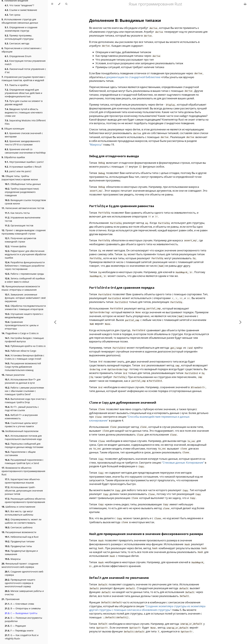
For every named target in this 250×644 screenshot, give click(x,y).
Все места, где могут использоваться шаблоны (19, 513)
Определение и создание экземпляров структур (21, 29)
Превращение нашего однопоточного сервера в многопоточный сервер (20, 583)
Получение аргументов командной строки (20, 240)
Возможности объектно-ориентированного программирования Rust (23, 471)
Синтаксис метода (17, 43)
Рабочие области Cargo (20, 351)
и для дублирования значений (123, 402)
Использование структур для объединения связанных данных (20, 21)
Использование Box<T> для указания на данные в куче (23, 381)
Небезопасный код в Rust (22, 537)
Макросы (13, 559)
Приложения (11, 599)
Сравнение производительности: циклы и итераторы (22, 325)
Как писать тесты (17, 213)
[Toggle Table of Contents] (52, 4)
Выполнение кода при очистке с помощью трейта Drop (26, 401)
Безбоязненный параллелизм (20, 431)
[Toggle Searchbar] (66, 4)
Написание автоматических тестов (23, 208)
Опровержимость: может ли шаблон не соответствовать (23, 521)
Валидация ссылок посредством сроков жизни (25, 202)
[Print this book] (245, 4)
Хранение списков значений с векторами (24, 135)
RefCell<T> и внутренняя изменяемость (21, 417)
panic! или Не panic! (18, 171)
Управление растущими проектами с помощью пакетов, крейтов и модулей (23, 79)
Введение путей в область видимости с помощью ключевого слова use (24, 112)
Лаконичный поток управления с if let (25, 71)
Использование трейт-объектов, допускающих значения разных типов (24, 491)
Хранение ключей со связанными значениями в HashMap (25, 151)
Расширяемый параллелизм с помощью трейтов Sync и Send (24, 461)
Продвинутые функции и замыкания (21, 553)
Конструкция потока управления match (25, 62)
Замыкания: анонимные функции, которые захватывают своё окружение (25, 298)
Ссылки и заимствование (21, 10)
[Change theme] (59, 4)
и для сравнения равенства (122, 206)
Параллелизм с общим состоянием (20, 454)
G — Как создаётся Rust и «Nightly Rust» (22, 637)
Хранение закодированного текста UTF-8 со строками (22, 143)
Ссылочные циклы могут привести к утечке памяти (21, 425)
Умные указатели (13, 375)
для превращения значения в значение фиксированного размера (146, 534)
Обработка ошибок (13, 157)
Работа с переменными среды (24, 274)
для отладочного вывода (114, 156)
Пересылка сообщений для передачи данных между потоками (24, 445)
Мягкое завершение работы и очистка (24, 593)
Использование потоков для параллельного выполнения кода (23, 437)
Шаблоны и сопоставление (18, 507)
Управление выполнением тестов (23, 219)
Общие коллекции (13, 129)
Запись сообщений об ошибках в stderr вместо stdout (25, 280)
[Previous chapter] (55, 322)
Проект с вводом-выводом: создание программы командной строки (24, 232)
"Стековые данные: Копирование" (183, 463)
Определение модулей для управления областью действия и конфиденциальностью (23, 93)
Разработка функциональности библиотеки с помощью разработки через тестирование (25, 266)
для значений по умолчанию (119, 578)
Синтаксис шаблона (19, 527)
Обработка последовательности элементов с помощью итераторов (25, 307)
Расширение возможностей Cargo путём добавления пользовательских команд (23, 367)
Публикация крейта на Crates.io (25, 346)
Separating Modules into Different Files (25, 122)
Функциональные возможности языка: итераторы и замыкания (21, 288)
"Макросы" (96, 145)
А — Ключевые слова (19, 604)
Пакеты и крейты (17, 85)
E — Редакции (15, 626)
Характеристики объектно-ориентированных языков (23, 481)
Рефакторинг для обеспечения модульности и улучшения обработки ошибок (25, 254)
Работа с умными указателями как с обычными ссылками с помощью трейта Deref (24, 391)
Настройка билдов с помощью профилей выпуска (24, 340)
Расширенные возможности (19, 532)
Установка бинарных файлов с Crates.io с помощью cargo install (25, 357)
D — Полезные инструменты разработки (23, 619)
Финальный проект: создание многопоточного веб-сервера (20, 565)
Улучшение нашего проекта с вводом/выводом (24, 316)
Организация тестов (19, 225)
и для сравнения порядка (122, 287)
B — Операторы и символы (23, 608)
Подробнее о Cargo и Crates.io (20, 333)
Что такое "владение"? (19, 5)
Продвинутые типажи (20, 541)
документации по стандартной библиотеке (133, 77)
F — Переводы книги (19, 631)
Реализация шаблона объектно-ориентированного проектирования (25, 500)
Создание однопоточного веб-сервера (24, 573)
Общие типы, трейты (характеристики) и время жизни (20, 178)
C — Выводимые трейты (21, 613)
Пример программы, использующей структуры (19, 37)
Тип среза (13, 15)
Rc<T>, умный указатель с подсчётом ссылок (22, 409)
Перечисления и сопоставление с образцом (22, 50)
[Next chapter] (240, 322)
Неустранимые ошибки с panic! (24, 162)
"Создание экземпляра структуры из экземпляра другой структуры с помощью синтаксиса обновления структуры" (147, 608)
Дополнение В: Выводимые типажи (125, 20)
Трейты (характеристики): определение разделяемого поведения (22, 192)
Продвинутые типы (18, 546)
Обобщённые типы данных (23, 184)
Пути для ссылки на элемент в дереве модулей (24, 103)
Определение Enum (18, 56)
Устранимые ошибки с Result (23, 167)
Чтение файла (15, 246)
